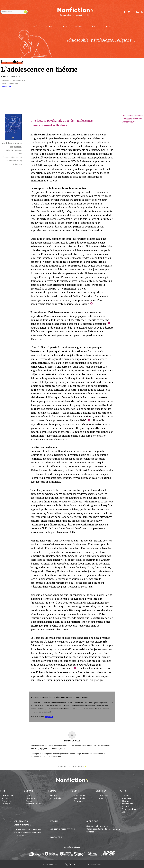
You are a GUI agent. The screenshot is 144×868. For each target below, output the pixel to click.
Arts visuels (127, 804)
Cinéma (125, 796)
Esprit (79, 26)
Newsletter (142, 12)
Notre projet (92, 826)
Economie (6, 801)
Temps (64, 26)
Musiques (126, 798)
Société (5, 798)
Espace (49, 26)
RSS (75, 864)
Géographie (31, 798)
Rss (137, 12)
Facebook (67, 864)
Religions (78, 801)
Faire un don (114, 829)
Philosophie (79, 796)
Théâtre (125, 801)
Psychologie (79, 798)
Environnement (33, 804)
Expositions (20, 836)
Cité (35, 26)
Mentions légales (94, 864)
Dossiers (56, 837)
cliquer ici (49, 717)
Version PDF (6, 87)
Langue (101, 798)
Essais (55, 821)
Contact (90, 832)
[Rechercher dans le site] (14, 12)
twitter (129, 12)
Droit (4, 796)
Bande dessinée (129, 809)
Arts (109, 26)
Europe (29, 801)
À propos (92, 821)
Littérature (103, 796)
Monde (29, 796)
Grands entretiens (63, 829)
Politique (6, 804)
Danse (125, 812)
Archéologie (55, 798)
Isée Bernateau (14, 150)
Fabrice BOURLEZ (13, 76)
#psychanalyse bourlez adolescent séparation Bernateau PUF (133, 119)
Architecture (128, 806)
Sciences (12, 796)
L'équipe (104, 826)
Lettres (94, 26)
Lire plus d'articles (71, 767)
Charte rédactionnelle (97, 829)
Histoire (54, 796)
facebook (124, 12)
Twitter (71, 864)
